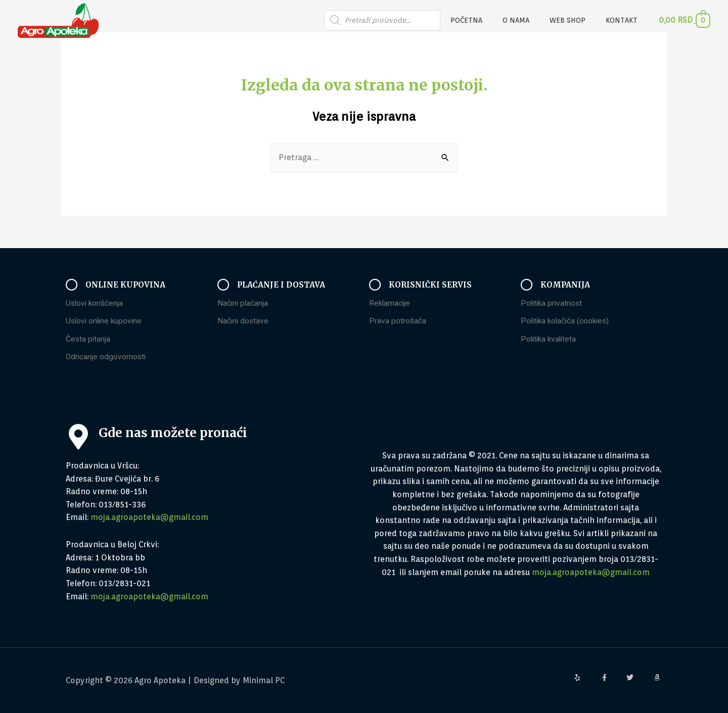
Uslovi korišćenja (96, 303)
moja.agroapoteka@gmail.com (149, 518)
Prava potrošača (398, 321)
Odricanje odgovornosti (107, 357)
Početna (488, 20)
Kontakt (625, 20)
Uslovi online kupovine (105, 321)
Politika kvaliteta (550, 339)
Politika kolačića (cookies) (567, 321)
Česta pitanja (88, 339)
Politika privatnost (553, 303)
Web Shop (577, 20)
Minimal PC (264, 680)
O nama (531, 20)
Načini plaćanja (243, 303)
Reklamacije (390, 303)
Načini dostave (244, 321)
